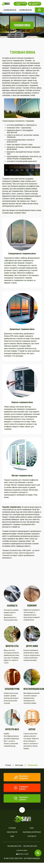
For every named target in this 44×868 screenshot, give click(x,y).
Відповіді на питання (32, 832)
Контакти (32, 836)
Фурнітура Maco (12, 729)
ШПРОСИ (32, 729)
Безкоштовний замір (20, 4)
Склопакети (12, 606)
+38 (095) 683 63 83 (25, 10)
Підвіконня (32, 606)
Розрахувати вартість (34, 4)
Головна (12, 828)
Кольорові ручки (12, 689)
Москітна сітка (12, 646)
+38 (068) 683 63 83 (10, 10)
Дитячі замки (32, 646)
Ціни (12, 836)
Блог (32, 828)
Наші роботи (12, 832)
